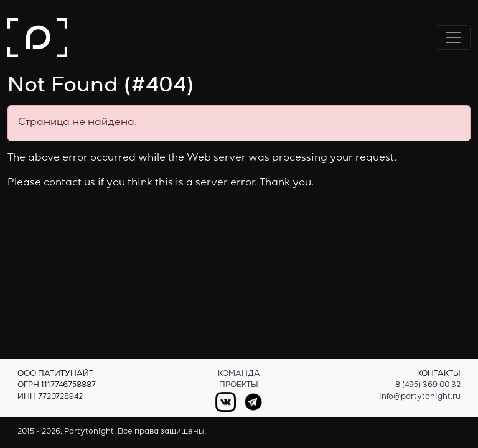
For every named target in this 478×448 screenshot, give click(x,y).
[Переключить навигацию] (453, 37)
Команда (239, 374)
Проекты (239, 385)
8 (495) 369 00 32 (428, 385)
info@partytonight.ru (420, 397)
